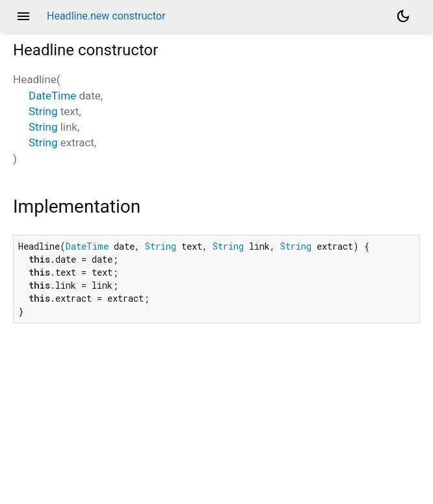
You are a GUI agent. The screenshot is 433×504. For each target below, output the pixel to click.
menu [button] (23, 16)
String (43, 111)
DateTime (52, 96)
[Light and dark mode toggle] (403, 16)
